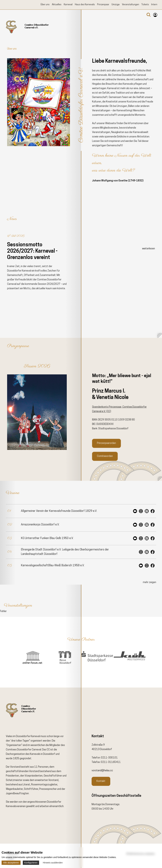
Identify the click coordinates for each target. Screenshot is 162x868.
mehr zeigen (150, 582)
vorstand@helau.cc (102, 771)
